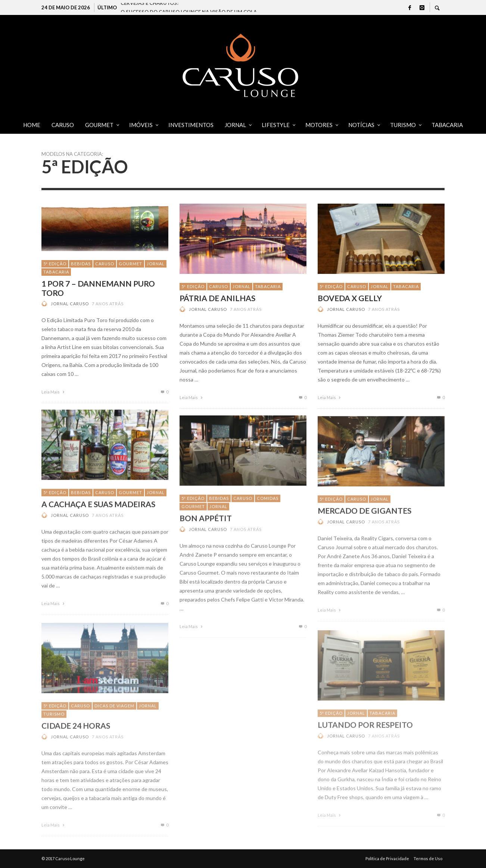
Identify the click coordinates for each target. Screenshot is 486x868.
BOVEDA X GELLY (350, 298)
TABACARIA (56, 272)
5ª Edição (55, 264)
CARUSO (105, 264)
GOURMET (130, 264)
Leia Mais (54, 392)
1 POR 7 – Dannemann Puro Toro (98, 288)
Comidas (268, 511)
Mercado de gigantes (364, 526)
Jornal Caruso (70, 304)
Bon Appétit (206, 531)
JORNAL (156, 264)
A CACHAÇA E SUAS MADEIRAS (98, 515)
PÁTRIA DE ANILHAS (217, 298)
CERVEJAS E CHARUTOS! (150, 7)
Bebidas (81, 264)
